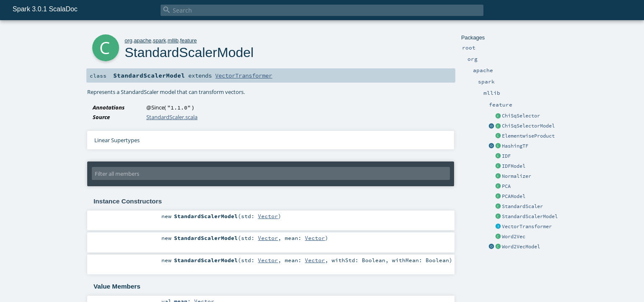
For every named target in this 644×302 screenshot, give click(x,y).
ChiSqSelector (521, 116)
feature (189, 40)
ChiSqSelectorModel (528, 126)
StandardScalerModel (530, 216)
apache (143, 40)
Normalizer (517, 176)
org (129, 40)
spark (160, 40)
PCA (506, 186)
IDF (506, 156)
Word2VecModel (521, 247)
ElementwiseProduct (528, 136)
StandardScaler (522, 206)
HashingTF (515, 146)
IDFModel (514, 166)
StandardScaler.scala (172, 117)
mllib (173, 40)
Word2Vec (514, 237)
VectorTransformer (527, 226)
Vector (268, 216)
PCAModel (514, 196)
